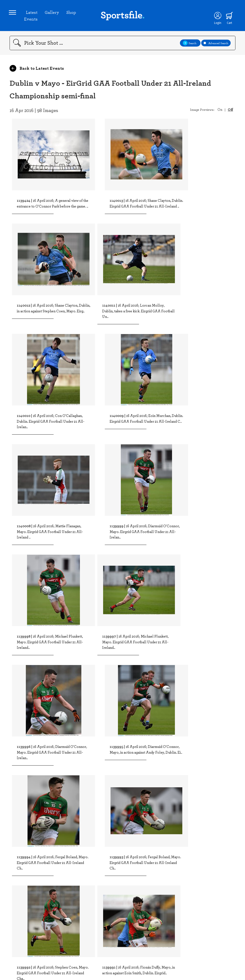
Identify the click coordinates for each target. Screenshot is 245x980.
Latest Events (31, 16)
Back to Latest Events (37, 70)
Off (230, 111)
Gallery (53, 13)
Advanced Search (216, 44)
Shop (72, 13)
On (220, 111)
